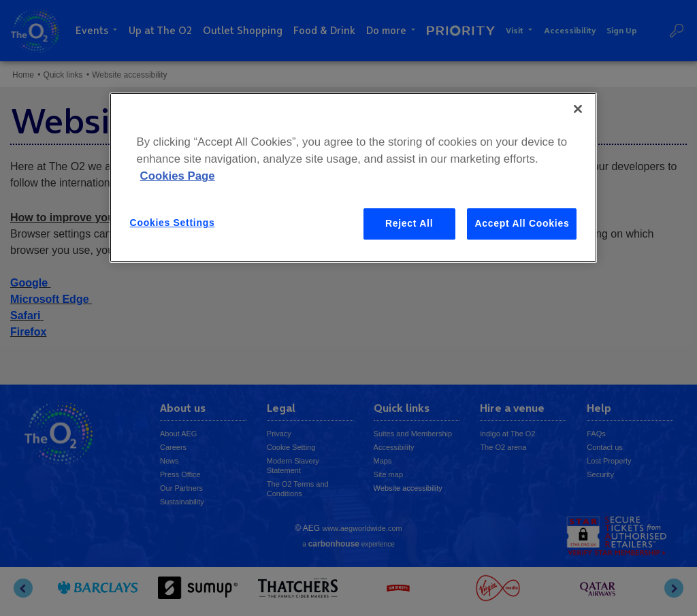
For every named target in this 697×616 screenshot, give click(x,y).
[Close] (578, 109)
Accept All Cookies (522, 223)
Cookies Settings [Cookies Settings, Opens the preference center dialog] (173, 223)
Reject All (409, 223)
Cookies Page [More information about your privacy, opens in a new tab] (178, 176)
